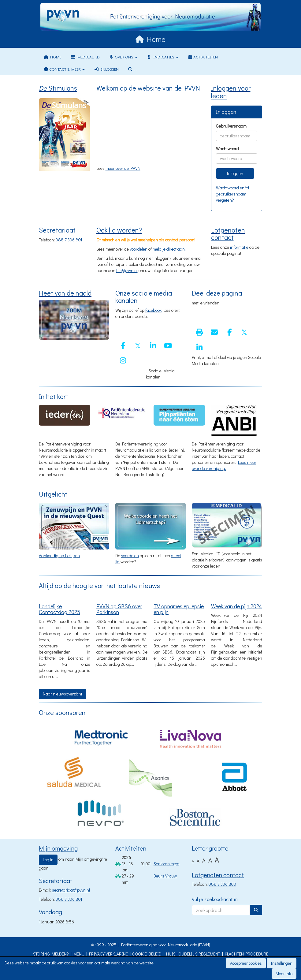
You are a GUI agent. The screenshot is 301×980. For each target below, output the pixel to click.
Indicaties (162, 57)
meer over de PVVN (123, 168)
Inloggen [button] (235, 173)
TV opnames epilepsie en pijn (179, 609)
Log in (48, 860)
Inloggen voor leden (231, 92)
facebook (153, 310)
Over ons (123, 57)
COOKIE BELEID (147, 954)
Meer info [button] (284, 973)
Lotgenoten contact (228, 234)
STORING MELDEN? (51, 954)
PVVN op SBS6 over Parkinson (119, 609)
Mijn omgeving (58, 848)
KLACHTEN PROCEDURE (247, 954)
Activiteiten (203, 57)
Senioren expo (166, 864)
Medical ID (85, 57)
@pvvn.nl (127, 270)
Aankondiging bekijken (59, 555)
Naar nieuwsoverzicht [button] (63, 694)
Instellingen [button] (282, 963)
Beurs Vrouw (165, 876)
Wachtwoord (227, 149)
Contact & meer (64, 69)
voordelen (139, 249)
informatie (239, 247)
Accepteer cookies (246, 963)
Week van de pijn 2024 (237, 606)
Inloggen (106, 69)
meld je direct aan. (169, 249)
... (132, 69)
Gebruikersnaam (231, 126)
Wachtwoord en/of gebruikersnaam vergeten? (233, 194)
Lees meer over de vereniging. (224, 465)
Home (52, 57)
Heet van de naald (65, 293)
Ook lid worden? (119, 230)
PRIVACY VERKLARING (109, 954)
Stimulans (58, 88)
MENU (79, 954)
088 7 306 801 (69, 240)
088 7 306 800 (222, 884)
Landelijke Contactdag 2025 (59, 609)
